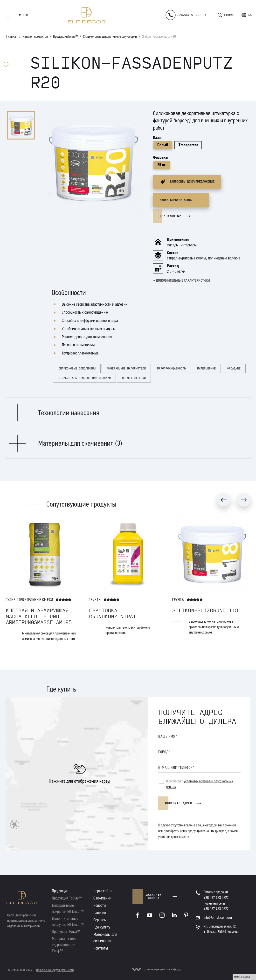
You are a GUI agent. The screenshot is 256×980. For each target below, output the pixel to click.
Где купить (102, 927)
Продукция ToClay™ (67, 898)
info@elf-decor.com (218, 917)
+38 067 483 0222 (216, 909)
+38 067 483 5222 (216, 898)
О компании (102, 898)
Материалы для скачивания (105, 938)
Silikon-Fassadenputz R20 (159, 37)
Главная (12, 37)
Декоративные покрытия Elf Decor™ (68, 908)
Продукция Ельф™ (65, 37)
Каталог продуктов (35, 37)
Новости (100, 905)
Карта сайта (102, 891)
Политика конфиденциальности (55, 970)
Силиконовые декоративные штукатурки (110, 37)
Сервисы (100, 920)
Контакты (101, 948)
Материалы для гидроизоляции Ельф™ (64, 945)
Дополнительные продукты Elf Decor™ (68, 921)
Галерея (100, 913)
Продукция (60, 891)
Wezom (177, 969)
